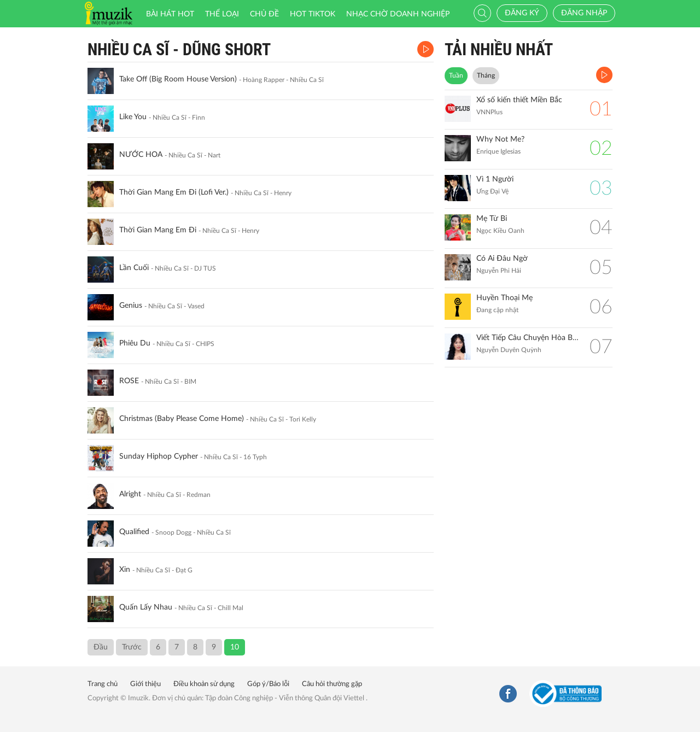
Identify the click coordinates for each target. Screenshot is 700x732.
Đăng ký (522, 13)
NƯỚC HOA (141, 155)
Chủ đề (264, 14)
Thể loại (222, 14)
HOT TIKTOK (313, 14)
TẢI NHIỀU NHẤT (499, 49)
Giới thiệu (145, 684)
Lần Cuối (134, 268)
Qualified (134, 532)
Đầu (101, 647)
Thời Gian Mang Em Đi (158, 230)
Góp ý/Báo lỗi (268, 684)
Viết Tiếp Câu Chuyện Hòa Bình (527, 338)
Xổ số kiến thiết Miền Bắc (519, 100)
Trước (132, 647)
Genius (131, 306)
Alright (130, 494)
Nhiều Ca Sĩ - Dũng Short (179, 49)
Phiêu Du (135, 343)
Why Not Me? (500, 139)
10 (235, 647)
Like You (133, 117)
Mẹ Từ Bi (492, 219)
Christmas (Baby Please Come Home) (182, 419)
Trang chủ (103, 684)
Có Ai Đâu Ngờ (502, 259)
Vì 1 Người (495, 179)
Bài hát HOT (170, 14)
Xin (125, 570)
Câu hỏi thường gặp (332, 684)
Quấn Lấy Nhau (146, 607)
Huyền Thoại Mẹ (504, 298)
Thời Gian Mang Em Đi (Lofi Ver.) (174, 192)
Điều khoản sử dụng (204, 684)
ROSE (129, 381)
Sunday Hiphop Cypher (159, 456)
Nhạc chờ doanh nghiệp (398, 14)
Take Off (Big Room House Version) (178, 79)
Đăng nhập (584, 13)
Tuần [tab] (456, 75)
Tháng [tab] (486, 75)
